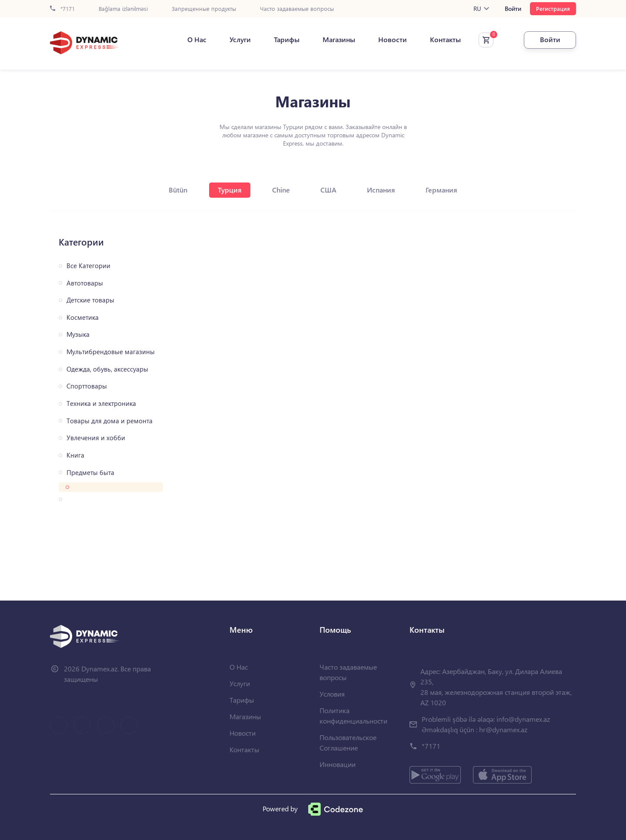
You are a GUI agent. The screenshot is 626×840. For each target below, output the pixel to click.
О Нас (197, 40)
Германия (441, 190)
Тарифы (287, 40)
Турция (230, 190)
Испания (381, 190)
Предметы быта (90, 473)
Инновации (338, 764)
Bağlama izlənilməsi (123, 9)
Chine (281, 190)
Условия (332, 694)
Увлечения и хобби (96, 438)
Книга (75, 455)
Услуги (240, 40)
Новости (393, 40)
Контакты (445, 40)
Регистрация (553, 8)
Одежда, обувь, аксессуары (107, 369)
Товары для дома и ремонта (110, 421)
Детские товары (90, 300)
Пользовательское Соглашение (348, 742)
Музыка (78, 334)
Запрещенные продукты (204, 9)
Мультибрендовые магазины (111, 352)
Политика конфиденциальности (353, 715)
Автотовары (85, 283)
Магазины (339, 40)
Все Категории (88, 266)
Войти (513, 9)
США (328, 190)
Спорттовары (87, 386)
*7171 (62, 9)
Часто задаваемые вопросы (297, 9)
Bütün (178, 190)
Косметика (83, 317)
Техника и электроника (101, 403)
